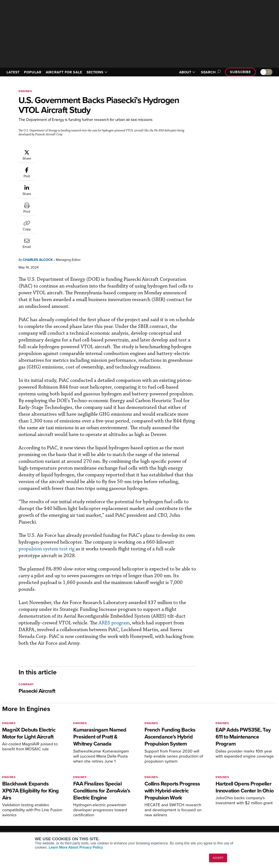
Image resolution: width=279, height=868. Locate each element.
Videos (151, 817)
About (221, 799)
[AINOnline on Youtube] (12, 779)
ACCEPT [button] (218, 858)
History (222, 811)
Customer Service (88, 805)
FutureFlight (14, 822)
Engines (25, 91)
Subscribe (240, 72)
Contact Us (225, 817)
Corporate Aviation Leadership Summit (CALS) (33, 830)
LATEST (13, 72)
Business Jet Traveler (23, 817)
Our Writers (225, 805)
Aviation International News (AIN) (32, 805)
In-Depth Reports (158, 811)
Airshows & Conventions (163, 828)
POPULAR (33, 72)
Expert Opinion (157, 805)
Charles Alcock (64, 152)
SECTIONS (97, 72)
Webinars (153, 822)
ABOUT (187, 72)
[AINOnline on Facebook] (4, 779)
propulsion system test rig (112, 481)
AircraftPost (17, 811)
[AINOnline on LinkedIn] (29, 779)
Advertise (226, 822)
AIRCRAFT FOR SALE (64, 72)
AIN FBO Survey (20, 799)
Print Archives (156, 799)
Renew (81, 811)
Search (210, 72)
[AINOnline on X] (21, 779)
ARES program (69, 562)
